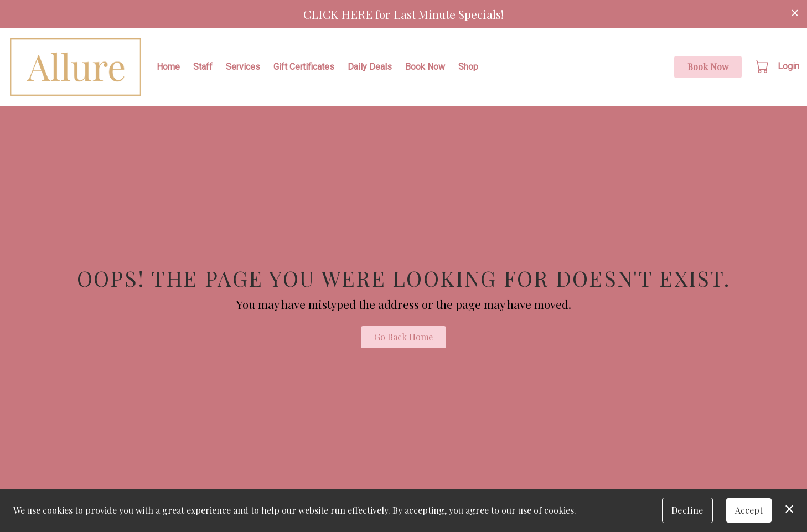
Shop (468, 67)
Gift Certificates (304, 67)
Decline (687, 510)
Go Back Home (403, 337)
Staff (203, 67)
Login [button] (788, 66)
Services (243, 67)
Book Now (425, 67)
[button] (763, 66)
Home (168, 67)
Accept (749, 510)
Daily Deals (370, 67)
